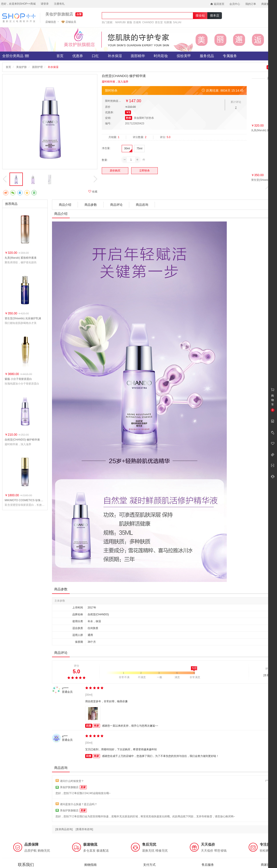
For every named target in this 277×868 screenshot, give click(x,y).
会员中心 (235, 4)
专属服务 (230, 56)
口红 (95, 56)
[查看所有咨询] (84, 829)
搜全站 (200, 15)
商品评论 (116, 205)
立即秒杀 (144, 171)
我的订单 (251, 4)
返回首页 (217, 4)
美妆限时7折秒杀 (144, 118)
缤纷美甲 (184, 56)
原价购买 (115, 171)
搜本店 (215, 15)
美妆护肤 (21, 67)
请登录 (45, 4)
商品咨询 (142, 205)
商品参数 (91, 205)
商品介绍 (65, 205)
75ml (139, 148)
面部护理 (37, 67)
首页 (60, 56)
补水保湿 (115, 56)
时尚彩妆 (161, 56)
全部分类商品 (16, 56)
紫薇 (129, 22)
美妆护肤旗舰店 (59, 14)
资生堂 (159, 22)
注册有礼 (59, 4)
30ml (127, 148)
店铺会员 (69, 22)
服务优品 (207, 56)
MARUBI (120, 22)
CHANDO (148, 22)
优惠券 (78, 56)
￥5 (128, 112)
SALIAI (177, 22)
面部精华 (138, 56)
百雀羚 (137, 22)
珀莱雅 (168, 22)
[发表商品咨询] (64, 829)
